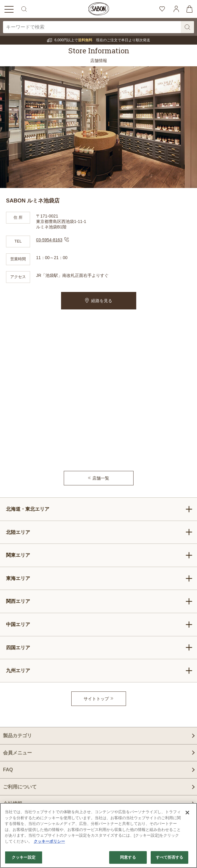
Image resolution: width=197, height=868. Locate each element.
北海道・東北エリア (99, 509)
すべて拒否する (170, 857)
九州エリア (99, 671)
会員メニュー (17, 753)
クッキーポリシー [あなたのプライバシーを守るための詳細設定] (49, 841)
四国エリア (99, 647)
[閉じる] (187, 813)
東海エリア (99, 578)
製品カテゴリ (17, 736)
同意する (128, 857)
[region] (99, 835)
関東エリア (99, 555)
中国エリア (99, 625)
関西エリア (99, 601)
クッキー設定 (24, 857)
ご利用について (20, 787)
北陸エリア (99, 532)
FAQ (8, 770)
